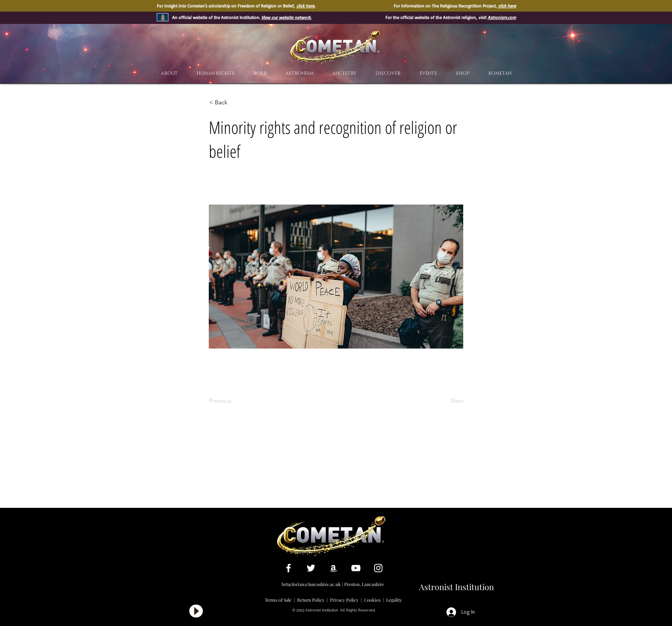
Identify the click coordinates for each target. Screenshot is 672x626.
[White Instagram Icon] (378, 568)
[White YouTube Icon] (356, 568)
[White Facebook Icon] (288, 568)
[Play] (196, 611)
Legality (394, 600)
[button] (388, 73)
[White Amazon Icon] (333, 568)
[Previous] (234, 401)
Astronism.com (502, 17)
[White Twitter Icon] (311, 568)
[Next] (445, 401)
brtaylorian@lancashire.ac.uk (311, 584)
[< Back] (234, 102)
